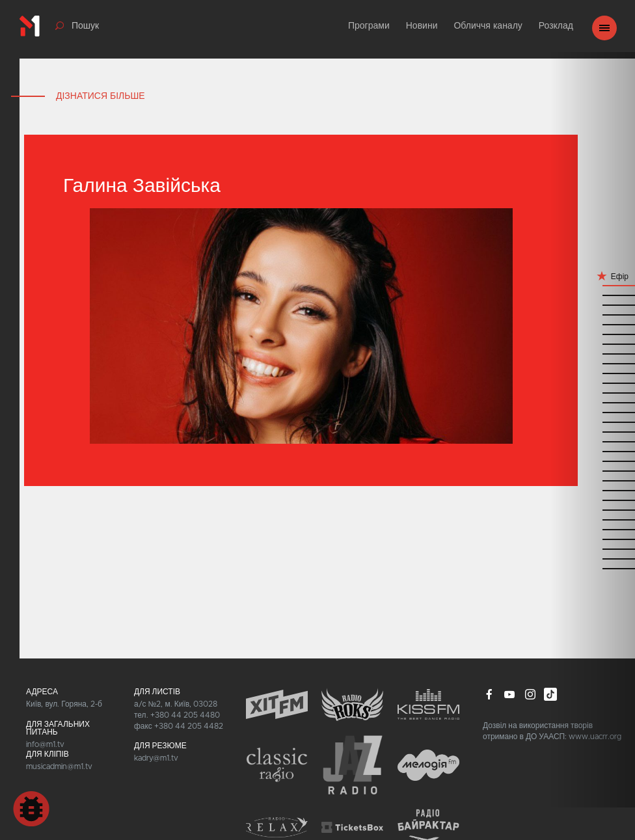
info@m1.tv (45, 744)
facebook (489, 694)
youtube (509, 694)
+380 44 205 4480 (185, 715)
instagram (530, 694)
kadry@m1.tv (156, 758)
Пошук (85, 26)
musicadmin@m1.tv (59, 766)
